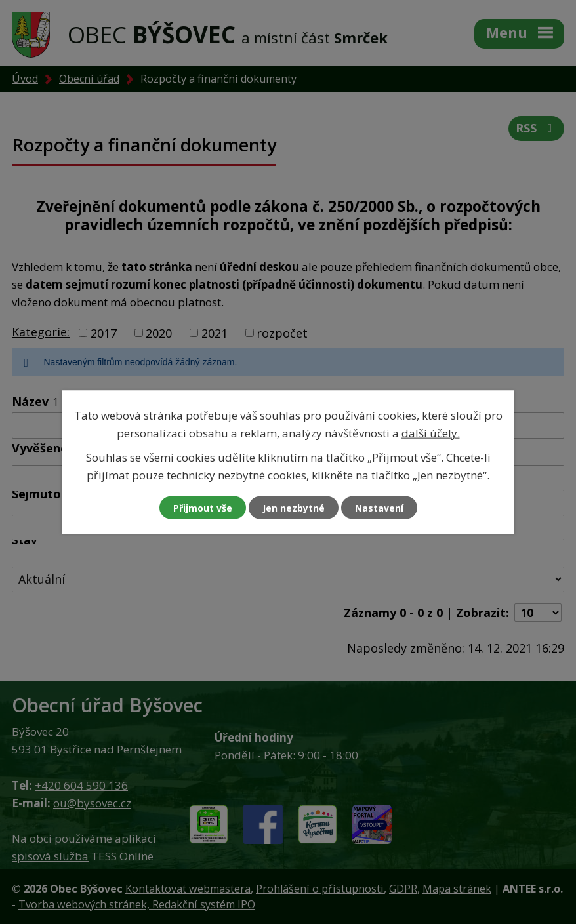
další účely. (431, 432)
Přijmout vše (203, 508)
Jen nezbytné (294, 508)
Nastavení (379, 508)
